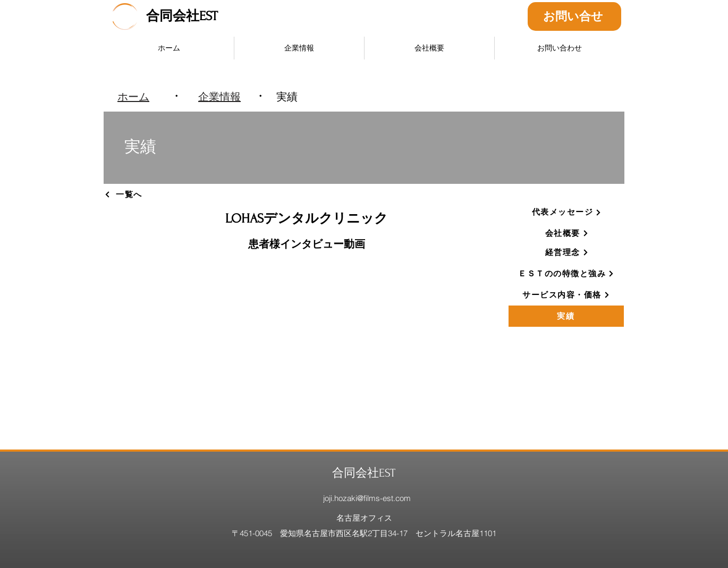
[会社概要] (567, 233)
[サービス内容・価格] (566, 295)
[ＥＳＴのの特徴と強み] (566, 274)
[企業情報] (219, 97)
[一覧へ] (141, 194)
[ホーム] (133, 97)
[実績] (566, 316)
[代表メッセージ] (567, 213)
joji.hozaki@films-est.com (367, 498)
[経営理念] (567, 252)
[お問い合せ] (574, 16)
